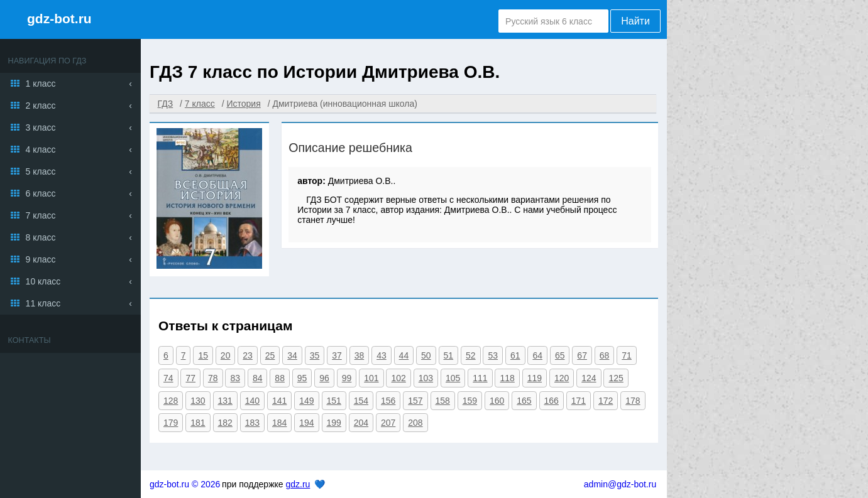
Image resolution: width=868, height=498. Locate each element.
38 (360, 355)
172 (606, 401)
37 (337, 355)
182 (225, 423)
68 (605, 355)
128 (171, 401)
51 (449, 355)
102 (398, 378)
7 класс (41, 215)
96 (324, 378)
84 (258, 378)
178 (633, 401)
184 (279, 423)
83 (235, 378)
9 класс (41, 259)
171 (579, 401)
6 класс (41, 193)
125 (616, 378)
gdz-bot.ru (59, 19)
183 (252, 423)
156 (388, 401)
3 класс (41, 127)
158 (443, 401)
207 (388, 423)
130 (198, 401)
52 (471, 355)
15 (203, 355)
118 (507, 378)
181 (198, 423)
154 (361, 401)
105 (453, 378)
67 (582, 355)
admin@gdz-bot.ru (620, 484)
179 (171, 423)
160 (497, 401)
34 (292, 355)
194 (306, 423)
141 (279, 401)
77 (190, 378)
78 (213, 378)
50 (426, 355)
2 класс (41, 106)
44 (404, 355)
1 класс (41, 84)
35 (315, 355)
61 (515, 355)
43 (382, 355)
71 (627, 355)
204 (361, 423)
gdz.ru (298, 484)
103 (426, 378)
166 (552, 401)
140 (252, 401)
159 (470, 401)
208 (415, 423)
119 (535, 378)
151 (334, 401)
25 (270, 355)
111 (480, 378)
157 (415, 401)
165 (524, 401)
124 (589, 378)
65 (560, 355)
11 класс (43, 303)
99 (347, 378)
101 (371, 378)
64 (537, 355)
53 (493, 355)
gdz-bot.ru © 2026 (185, 484)
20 (226, 355)
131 (225, 401)
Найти (635, 21)
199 (334, 423)
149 (306, 401)
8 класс (41, 237)
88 (280, 378)
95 (302, 378)
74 (168, 378)
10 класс (43, 281)
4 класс (41, 149)
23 (248, 355)
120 (562, 378)
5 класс (41, 171)
